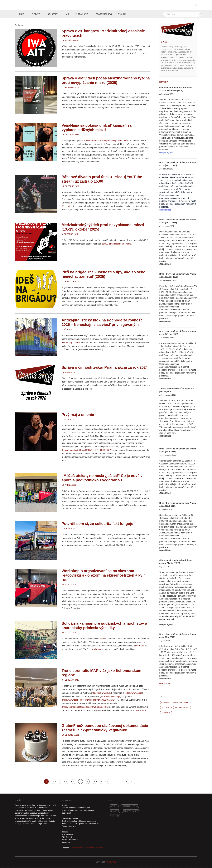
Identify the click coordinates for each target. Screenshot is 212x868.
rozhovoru (97, 650)
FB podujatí (67, 207)
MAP (68, 15)
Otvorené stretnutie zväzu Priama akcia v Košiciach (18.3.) (176, 89)
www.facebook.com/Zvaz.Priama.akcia (87, 848)
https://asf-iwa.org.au (102, 693)
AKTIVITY (36, 15)
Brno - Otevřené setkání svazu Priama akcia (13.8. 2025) (178, 505)
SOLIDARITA (53, 15)
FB (165, 138)
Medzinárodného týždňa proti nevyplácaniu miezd (106, 141)
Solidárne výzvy (182, 708)
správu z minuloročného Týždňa (116, 244)
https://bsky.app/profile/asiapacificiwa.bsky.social (84, 707)
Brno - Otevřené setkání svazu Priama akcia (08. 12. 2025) (178, 276)
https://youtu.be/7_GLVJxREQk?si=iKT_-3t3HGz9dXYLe (88, 450)
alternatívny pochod (71, 343)
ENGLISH (122, 15)
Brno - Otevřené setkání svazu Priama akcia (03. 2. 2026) (178, 222)
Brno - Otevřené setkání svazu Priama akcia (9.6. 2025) (178, 636)
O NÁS (21, 15)
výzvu (102, 639)
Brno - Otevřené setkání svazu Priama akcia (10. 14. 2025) (178, 333)
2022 (137, 711)
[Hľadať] (182, 15)
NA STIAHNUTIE (81, 15)
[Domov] (13, 14)
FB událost (165, 265)
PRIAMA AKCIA (111, 862)
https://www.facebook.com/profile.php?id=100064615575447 (90, 700)
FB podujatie (166, 625)
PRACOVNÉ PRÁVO (104, 15)
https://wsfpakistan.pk (111, 697)
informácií (140, 646)
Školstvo (166, 708)
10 (108, 782)
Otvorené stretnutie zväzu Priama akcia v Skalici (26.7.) (176, 562)
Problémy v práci (181, 703)
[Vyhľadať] (201, 15)
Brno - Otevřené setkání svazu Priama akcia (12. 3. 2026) (178, 164)
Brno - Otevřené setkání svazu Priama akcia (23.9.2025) (178, 450)
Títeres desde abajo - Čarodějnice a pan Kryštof (177, 390)
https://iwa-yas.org (134, 693)
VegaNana (166, 713)
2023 (143, 711)
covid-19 (165, 703)
